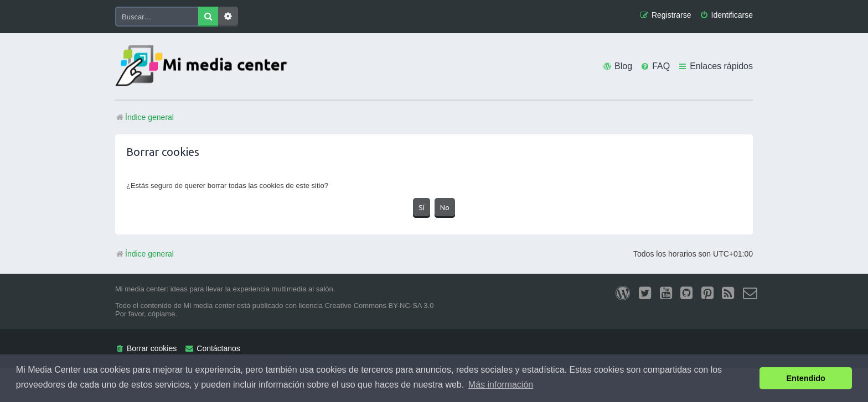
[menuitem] (726, 15)
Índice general (144, 254)
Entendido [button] (806, 378)
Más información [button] (501, 385)
